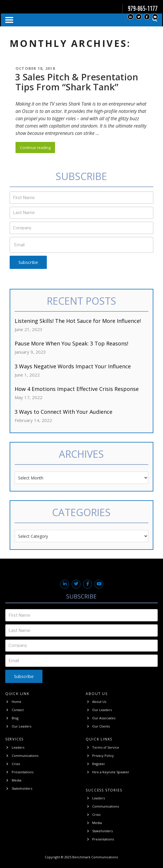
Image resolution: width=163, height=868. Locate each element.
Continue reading (37, 148)
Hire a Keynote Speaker (108, 772)
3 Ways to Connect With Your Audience (64, 412)
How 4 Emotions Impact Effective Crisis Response (77, 389)
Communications (22, 756)
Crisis (13, 764)
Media (13, 780)
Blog (12, 718)
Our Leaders (18, 726)
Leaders (15, 747)
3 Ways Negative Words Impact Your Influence (73, 366)
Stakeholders (19, 788)
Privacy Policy (100, 756)
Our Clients (98, 726)
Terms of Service (102, 747)
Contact (14, 710)
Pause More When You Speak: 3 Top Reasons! (71, 343)
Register (95, 764)
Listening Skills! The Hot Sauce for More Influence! (78, 321)
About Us (96, 702)
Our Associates (101, 718)
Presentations (19, 772)
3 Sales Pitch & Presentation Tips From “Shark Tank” (77, 82)
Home (13, 702)
